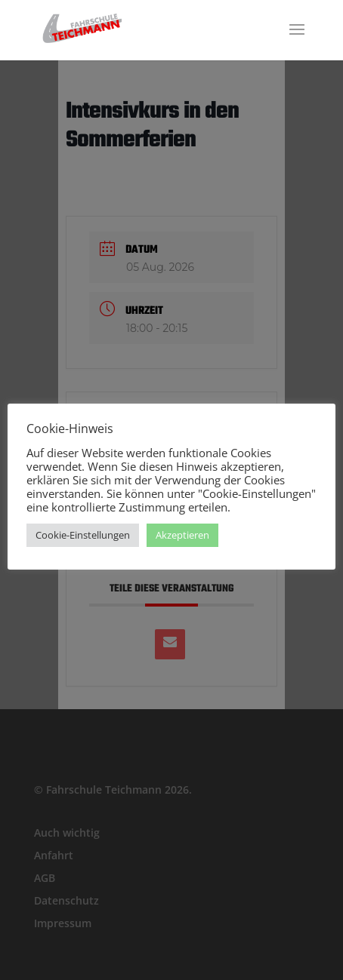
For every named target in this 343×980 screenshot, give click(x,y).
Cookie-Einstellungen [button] (83, 535)
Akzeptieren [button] (182, 535)
